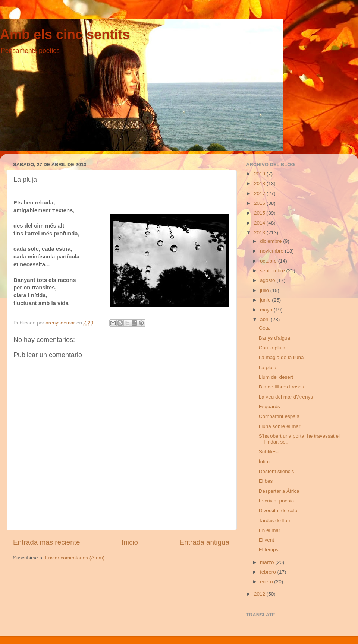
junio (266, 300)
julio (265, 290)
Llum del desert (276, 377)
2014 (260, 223)
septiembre (273, 271)
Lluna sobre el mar (280, 426)
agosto (268, 280)
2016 (260, 203)
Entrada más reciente (47, 542)
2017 (260, 193)
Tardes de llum (275, 521)
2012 (260, 594)
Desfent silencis (277, 471)
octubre (269, 261)
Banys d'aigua (274, 338)
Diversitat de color (279, 510)
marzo (268, 562)
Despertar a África (279, 491)
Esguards (269, 407)
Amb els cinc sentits (65, 34)
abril (265, 319)
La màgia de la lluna (281, 357)
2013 (260, 233)
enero (267, 582)
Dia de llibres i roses (282, 387)
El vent (266, 540)
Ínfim (264, 462)
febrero (269, 572)
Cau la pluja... (274, 348)
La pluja (268, 367)
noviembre (272, 251)
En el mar (270, 530)
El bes (266, 481)
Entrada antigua (205, 542)
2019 (260, 174)
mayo (267, 310)
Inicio (130, 542)
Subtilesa (269, 452)
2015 (260, 213)
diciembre (271, 241)
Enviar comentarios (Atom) (75, 558)
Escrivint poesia (277, 501)
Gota (264, 328)
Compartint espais (279, 416)
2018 (260, 183)
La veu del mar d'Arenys (286, 397)
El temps (269, 550)
